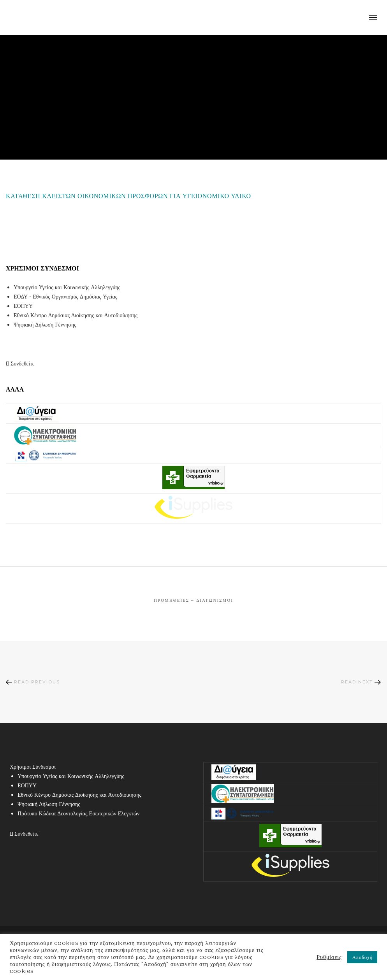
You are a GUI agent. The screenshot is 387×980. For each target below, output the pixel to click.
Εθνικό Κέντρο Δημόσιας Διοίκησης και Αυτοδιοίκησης (76, 315)
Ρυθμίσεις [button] (329, 957)
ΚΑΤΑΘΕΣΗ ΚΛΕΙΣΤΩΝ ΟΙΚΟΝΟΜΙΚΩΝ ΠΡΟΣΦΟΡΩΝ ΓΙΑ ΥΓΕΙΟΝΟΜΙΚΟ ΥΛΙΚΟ (128, 196)
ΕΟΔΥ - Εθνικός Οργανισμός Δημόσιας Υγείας (65, 297)
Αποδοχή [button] (362, 957)
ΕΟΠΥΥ (23, 306)
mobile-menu (373, 18)
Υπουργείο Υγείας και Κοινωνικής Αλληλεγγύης (67, 287)
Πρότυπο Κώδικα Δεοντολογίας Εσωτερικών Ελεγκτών (78, 813)
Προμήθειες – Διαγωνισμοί (193, 600)
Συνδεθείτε (20, 364)
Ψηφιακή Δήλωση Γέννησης (45, 325)
